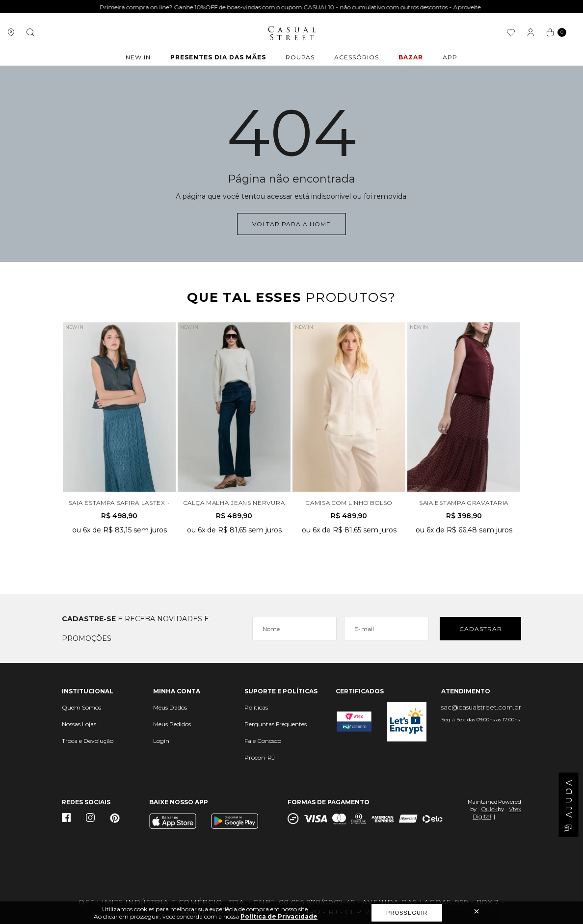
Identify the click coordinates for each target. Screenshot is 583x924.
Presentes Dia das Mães (218, 57)
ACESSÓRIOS (357, 57)
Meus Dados (170, 707)
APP (450, 57)
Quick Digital (485, 813)
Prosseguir (407, 913)
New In (138, 57)
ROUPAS (300, 57)
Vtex (515, 809)
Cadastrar (481, 629)
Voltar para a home (291, 224)
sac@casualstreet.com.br (481, 707)
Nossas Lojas (79, 724)
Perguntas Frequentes (276, 724)
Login (161, 741)
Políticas (256, 707)
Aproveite (468, 7)
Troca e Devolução (88, 741)
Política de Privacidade (279, 916)
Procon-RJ (260, 757)
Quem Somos (81, 707)
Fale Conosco (263, 741)
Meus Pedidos (172, 724)
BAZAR (411, 57)
